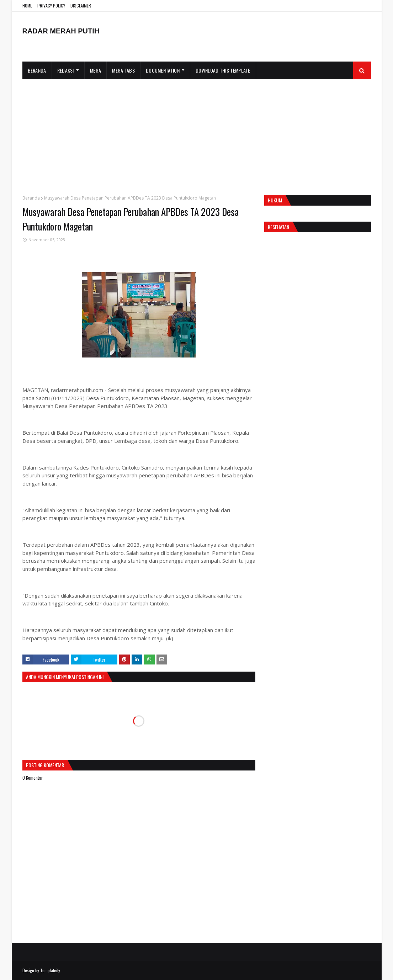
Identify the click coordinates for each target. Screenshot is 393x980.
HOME (27, 6)
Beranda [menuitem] (37, 70)
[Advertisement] (197, 133)
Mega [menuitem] (95, 70)
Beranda (31, 198)
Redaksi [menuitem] (66, 70)
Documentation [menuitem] (163, 70)
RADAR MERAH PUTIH (61, 31)
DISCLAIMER (81, 6)
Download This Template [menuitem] (223, 70)
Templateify (50, 970)
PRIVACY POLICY (51, 6)
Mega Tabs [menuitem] (123, 70)
